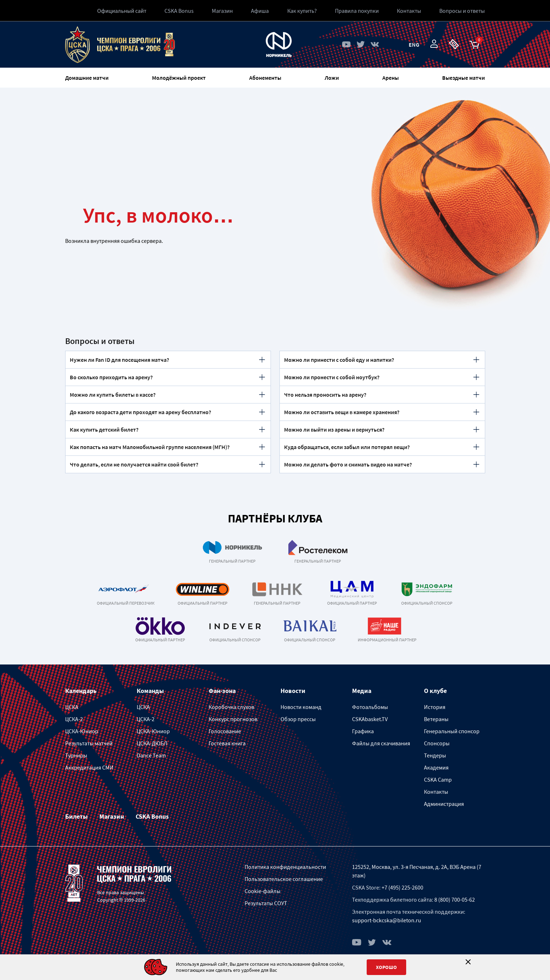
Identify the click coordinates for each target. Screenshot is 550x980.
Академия (436, 767)
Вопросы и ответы (462, 11)
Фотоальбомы (370, 707)
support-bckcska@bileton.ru (387, 920)
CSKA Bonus (179, 11)
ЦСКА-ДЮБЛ (152, 743)
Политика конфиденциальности (285, 867)
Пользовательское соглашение (284, 879)
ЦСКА (72, 707)
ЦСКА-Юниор (82, 731)
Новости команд (301, 707)
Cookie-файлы (263, 891)
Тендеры (435, 755)
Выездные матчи (463, 78)
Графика (363, 731)
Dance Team (151, 755)
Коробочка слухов (231, 707)
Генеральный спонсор (452, 731)
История (435, 707)
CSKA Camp (438, 780)
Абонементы (265, 78)
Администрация (444, 804)
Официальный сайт (122, 11)
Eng (414, 45)
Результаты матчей (89, 743)
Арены (391, 78)
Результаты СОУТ (266, 903)
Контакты (436, 792)
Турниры (76, 755)
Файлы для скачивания (381, 743)
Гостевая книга (227, 743)
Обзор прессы (298, 719)
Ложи (332, 78)
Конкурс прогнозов (233, 719)
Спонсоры (437, 743)
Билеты (76, 816)
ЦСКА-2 (74, 719)
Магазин (222, 11)
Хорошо (386, 967)
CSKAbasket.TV (370, 719)
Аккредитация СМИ (89, 767)
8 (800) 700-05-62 (455, 900)
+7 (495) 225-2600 (402, 887)
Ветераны (436, 719)
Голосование (225, 731)
